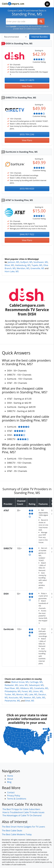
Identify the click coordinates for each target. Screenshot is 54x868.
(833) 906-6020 (27, 189)
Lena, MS (23, 685)
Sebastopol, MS (36, 685)
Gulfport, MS (26, 262)
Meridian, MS (23, 268)
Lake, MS (33, 694)
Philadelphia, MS (13, 691)
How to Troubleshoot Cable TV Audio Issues (23, 812)
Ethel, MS (30, 701)
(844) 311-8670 (27, 80)
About (10, 779)
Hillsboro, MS (26, 688)
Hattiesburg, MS (23, 265)
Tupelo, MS (37, 265)
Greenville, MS (37, 268)
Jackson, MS (13, 262)
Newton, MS (29, 698)
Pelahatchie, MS (12, 701)
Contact (11, 792)
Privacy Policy (14, 796)
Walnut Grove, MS (20, 682)
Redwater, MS (11, 685)
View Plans (27, 86)
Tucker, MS (10, 694)
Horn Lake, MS (12, 271)
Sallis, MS (41, 698)
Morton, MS (22, 694)
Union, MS (38, 691)
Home (10, 776)
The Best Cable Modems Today (17, 834)
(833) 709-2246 (27, 134)
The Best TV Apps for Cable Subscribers (21, 809)
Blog (9, 782)
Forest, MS (27, 691)
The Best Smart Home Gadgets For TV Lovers (24, 827)
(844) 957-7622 (27, 234)
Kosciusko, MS (16, 698)
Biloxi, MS (9, 265)
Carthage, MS (36, 682)
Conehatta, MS (41, 688)
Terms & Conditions (17, 799)
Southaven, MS (41, 262)
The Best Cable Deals (12, 831)
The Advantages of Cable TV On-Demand (22, 815)
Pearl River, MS (12, 688)
